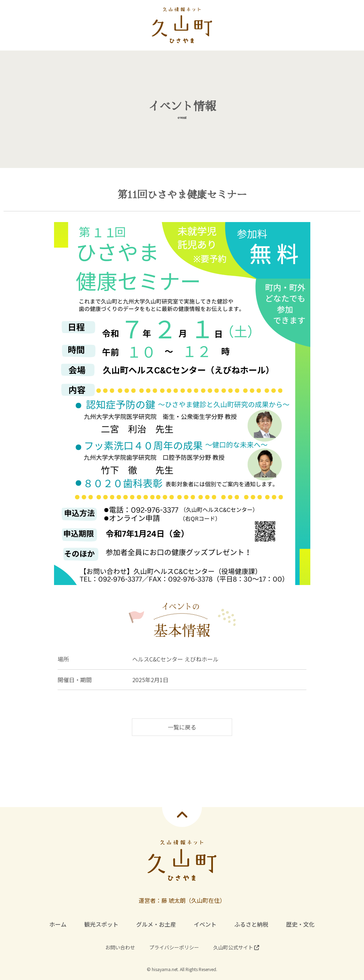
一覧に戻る (182, 727)
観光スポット (101, 924)
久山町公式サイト (236, 947)
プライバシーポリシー (174, 947)
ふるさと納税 (251, 924)
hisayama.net (165, 969)
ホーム (58, 924)
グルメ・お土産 (156, 924)
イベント (205, 924)
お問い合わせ (120, 947)
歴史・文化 (300, 924)
